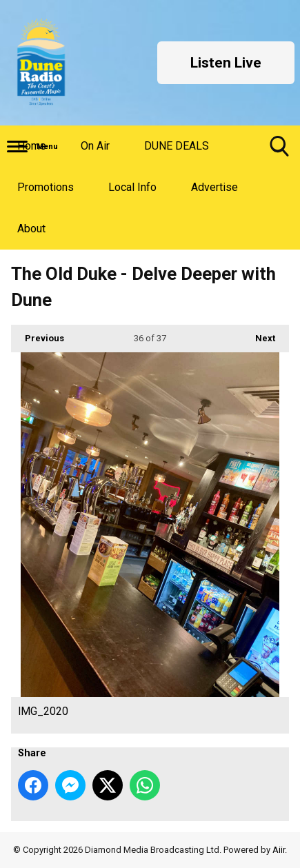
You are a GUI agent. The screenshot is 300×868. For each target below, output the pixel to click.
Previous (38, 334)
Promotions (46, 187)
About (31, 229)
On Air (95, 146)
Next (258, 334)
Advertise (214, 187)
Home (32, 146)
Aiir (279, 850)
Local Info (132, 187)
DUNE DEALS (177, 146)
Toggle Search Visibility (279, 151)
